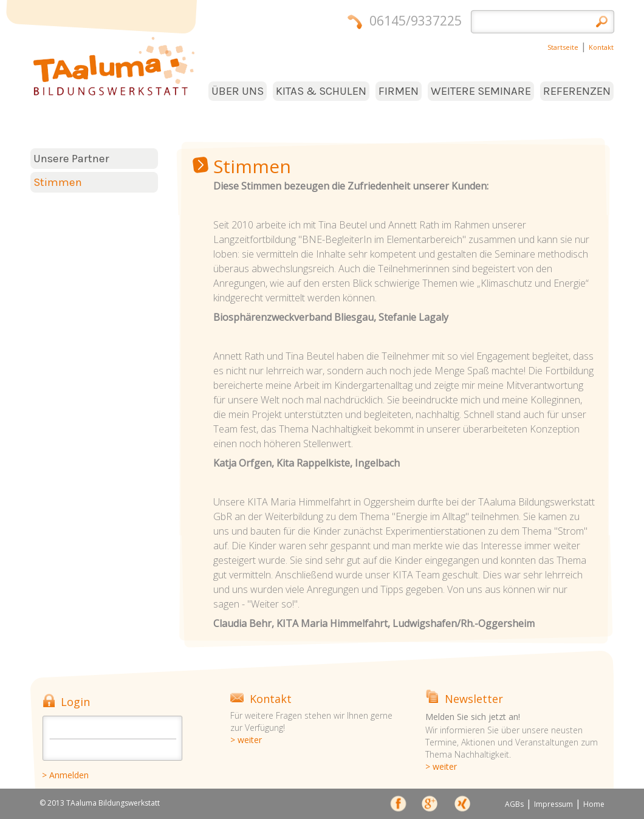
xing (462, 806)
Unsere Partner (71, 159)
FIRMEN (399, 91)
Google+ (430, 806)
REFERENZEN (577, 91)
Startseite (563, 47)
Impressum (553, 804)
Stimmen (58, 182)
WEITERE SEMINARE (481, 91)
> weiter (246, 740)
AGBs (514, 804)
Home (594, 804)
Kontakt (601, 47)
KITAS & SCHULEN (321, 91)
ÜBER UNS (238, 91)
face (399, 806)
